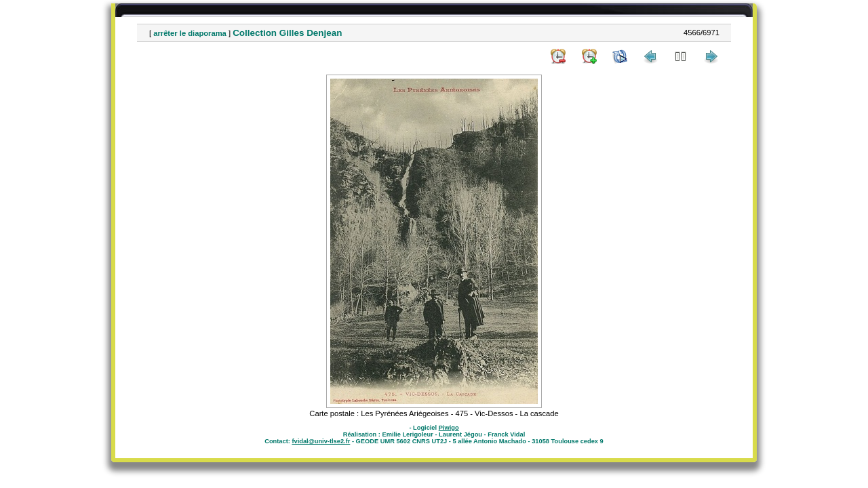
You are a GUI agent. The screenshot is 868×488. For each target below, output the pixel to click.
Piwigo (449, 428)
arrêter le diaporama (190, 33)
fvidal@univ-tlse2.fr (321, 441)
